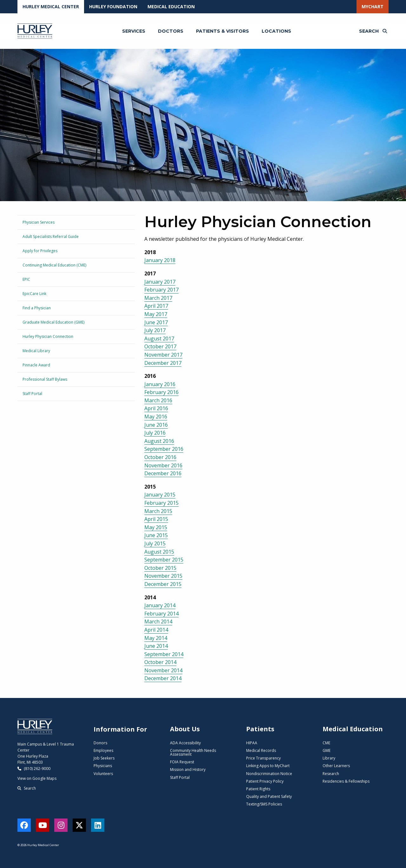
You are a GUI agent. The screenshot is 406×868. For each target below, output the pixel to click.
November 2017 (163, 355)
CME (326, 743)
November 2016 (163, 465)
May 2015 (156, 527)
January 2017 (160, 282)
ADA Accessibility (185, 743)
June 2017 (156, 322)
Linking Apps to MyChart (268, 766)
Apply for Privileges (40, 251)
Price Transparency (263, 758)
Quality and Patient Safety (269, 796)
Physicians (103, 766)
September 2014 (164, 654)
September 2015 (164, 560)
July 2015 (155, 543)
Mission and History (188, 769)
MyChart (373, 7)
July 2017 (155, 330)
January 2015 (160, 495)
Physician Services (39, 222)
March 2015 (158, 511)
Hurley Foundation (113, 7)
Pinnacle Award (36, 365)
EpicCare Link (34, 294)
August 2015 (159, 552)
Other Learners (336, 766)
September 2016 (164, 449)
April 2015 (156, 519)
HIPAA (252, 743)
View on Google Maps (37, 778)
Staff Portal (32, 394)
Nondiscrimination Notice (269, 774)
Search (27, 788)
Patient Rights (258, 789)
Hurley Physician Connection (48, 336)
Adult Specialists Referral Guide (51, 237)
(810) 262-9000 (34, 769)
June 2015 (156, 535)
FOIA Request (182, 762)
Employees (103, 750)
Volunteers (103, 774)
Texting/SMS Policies (264, 804)
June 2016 (156, 425)
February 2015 (161, 503)
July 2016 (155, 433)
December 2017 (163, 363)
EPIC (26, 279)
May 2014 (156, 638)
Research (331, 774)
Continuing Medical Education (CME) (54, 265)
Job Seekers (104, 758)
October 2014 (160, 662)
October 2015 (160, 568)
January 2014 (160, 605)
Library (329, 758)
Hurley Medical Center (51, 7)
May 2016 (156, 417)
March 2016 (158, 400)
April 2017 (156, 306)
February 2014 (161, 614)
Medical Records (261, 750)
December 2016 (163, 473)
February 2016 (161, 392)
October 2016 (160, 457)
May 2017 (156, 314)
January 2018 (160, 260)
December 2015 (163, 584)
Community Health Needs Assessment (193, 752)
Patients (260, 729)
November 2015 (163, 576)
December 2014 (163, 678)
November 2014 (163, 670)
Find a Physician (37, 308)
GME (327, 750)
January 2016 (160, 384)
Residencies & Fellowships (346, 781)
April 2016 (156, 408)
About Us (185, 729)
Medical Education (171, 7)
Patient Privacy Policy (265, 781)
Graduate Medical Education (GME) (53, 322)
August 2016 (159, 441)
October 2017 (160, 346)
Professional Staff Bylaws (45, 379)
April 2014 (156, 630)
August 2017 (159, 339)
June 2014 (156, 646)
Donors (100, 743)
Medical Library (36, 351)
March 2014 (158, 621)
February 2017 (161, 290)
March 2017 (158, 298)
